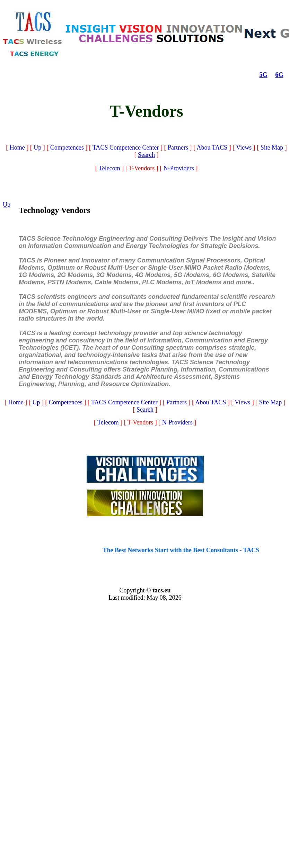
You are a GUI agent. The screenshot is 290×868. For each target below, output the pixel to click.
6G (279, 75)
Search (146, 155)
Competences (67, 147)
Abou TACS (212, 147)
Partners (178, 147)
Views (244, 147)
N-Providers (179, 168)
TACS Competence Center (126, 147)
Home (17, 147)
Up (37, 147)
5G (263, 75)
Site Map (272, 147)
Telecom (109, 168)
